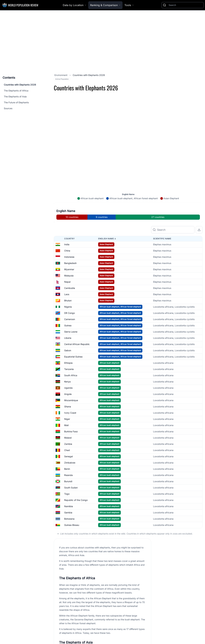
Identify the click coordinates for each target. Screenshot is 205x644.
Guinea (68, 313)
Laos (67, 282)
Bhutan (68, 288)
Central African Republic (77, 332)
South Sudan (71, 475)
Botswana (69, 506)
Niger (67, 406)
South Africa (71, 363)
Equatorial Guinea (73, 344)
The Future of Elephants (16, 102)
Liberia (68, 325)
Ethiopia (68, 350)
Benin (67, 456)
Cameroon (70, 307)
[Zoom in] (199, 128)
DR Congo (70, 300)
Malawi (68, 425)
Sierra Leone (71, 319)
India (67, 232)
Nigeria (68, 294)
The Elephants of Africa (16, 91)
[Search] (185, 5)
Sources (8, 108)
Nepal (67, 269)
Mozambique (71, 388)
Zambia (68, 431)
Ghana (68, 394)
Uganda (68, 375)
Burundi (68, 469)
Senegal (68, 444)
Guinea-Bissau (72, 512)
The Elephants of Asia (15, 96)
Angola (68, 382)
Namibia (69, 494)
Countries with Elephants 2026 (20, 85)
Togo (67, 481)
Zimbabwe (70, 450)
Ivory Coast (70, 400)
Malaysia (69, 263)
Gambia (68, 500)
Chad (67, 438)
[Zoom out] (199, 137)
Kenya (67, 369)
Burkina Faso (71, 419)
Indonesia (69, 244)
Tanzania (69, 357)
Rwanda (68, 463)
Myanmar (69, 257)
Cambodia (70, 276)
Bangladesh (70, 251)
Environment (61, 75)
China (67, 238)
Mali (66, 413)
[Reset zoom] (199, 145)
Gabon (68, 338)
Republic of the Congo (76, 488)
